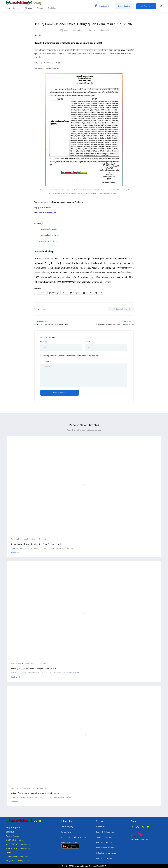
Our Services (101, 827)
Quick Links (53, 8)
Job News (17, 8)
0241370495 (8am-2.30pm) (15, 840)
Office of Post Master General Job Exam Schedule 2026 (35, 793)
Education (30, 8)
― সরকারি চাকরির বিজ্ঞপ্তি (45, 230)
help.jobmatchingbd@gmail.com (18, 860)
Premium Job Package (104, 842)
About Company (67, 827)
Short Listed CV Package (105, 848)
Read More (16, 552)
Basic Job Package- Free (105, 832)
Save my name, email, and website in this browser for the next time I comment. (71, 356)
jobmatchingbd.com (45, 208)
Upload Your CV (102, 6)
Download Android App (70, 842)
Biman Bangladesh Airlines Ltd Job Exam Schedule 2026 (36, 544)
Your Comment (46, 361)
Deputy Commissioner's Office (121, 309)
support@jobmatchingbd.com (17, 856)
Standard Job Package (104, 837)
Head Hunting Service (104, 858)
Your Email (90, 342)
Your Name (44, 342)
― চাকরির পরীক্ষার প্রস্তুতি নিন (49, 235)
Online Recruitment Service (106, 853)
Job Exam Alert (91, 30)
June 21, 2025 (78, 30)
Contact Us (10, 832)
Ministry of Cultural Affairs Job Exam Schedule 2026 (34, 669)
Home (8, 8)
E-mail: (8, 852)
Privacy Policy (66, 832)
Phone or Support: (12, 836)
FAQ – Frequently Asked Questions (73, 837)
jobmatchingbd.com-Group (48, 213)
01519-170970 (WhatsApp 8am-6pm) (19, 844)
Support (41, 8)
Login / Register (124, 6)
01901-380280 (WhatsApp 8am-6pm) (19, 848)
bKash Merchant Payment (140, 839)
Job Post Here (146, 6)
